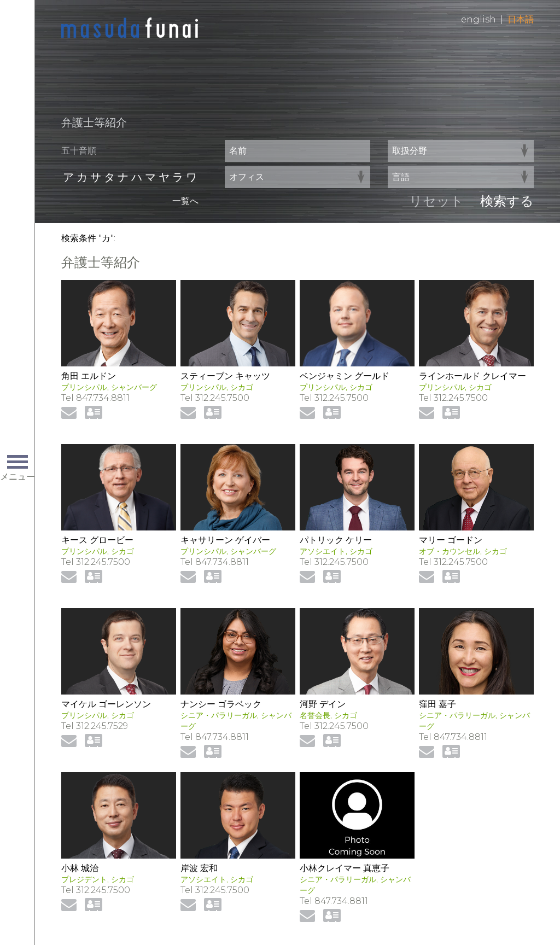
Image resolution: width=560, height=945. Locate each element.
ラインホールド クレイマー (472, 376)
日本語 (521, 19)
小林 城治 (80, 868)
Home (130, 28)
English (479, 19)
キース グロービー (97, 540)
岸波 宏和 (199, 868)
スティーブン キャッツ (225, 376)
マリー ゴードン (451, 540)
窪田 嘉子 (437, 704)
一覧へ (185, 201)
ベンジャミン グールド (345, 376)
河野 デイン (323, 704)
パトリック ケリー (336, 540)
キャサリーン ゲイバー (225, 540)
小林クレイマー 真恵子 (345, 868)
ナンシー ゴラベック (221, 704)
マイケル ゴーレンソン (106, 704)
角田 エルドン (89, 376)
